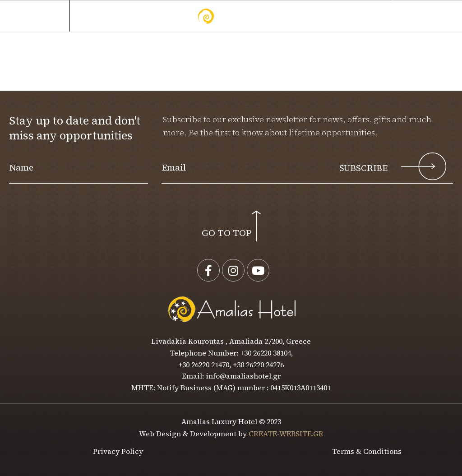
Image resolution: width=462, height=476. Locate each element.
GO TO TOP (227, 233)
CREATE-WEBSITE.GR (286, 434)
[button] (428, 16)
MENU (40, 16)
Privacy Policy (118, 451)
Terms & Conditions (367, 451)
